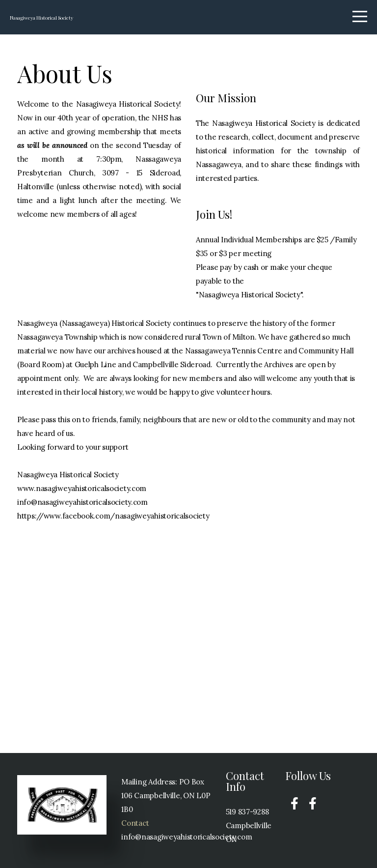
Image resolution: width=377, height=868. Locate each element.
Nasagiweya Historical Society (97, 18)
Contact (135, 823)
